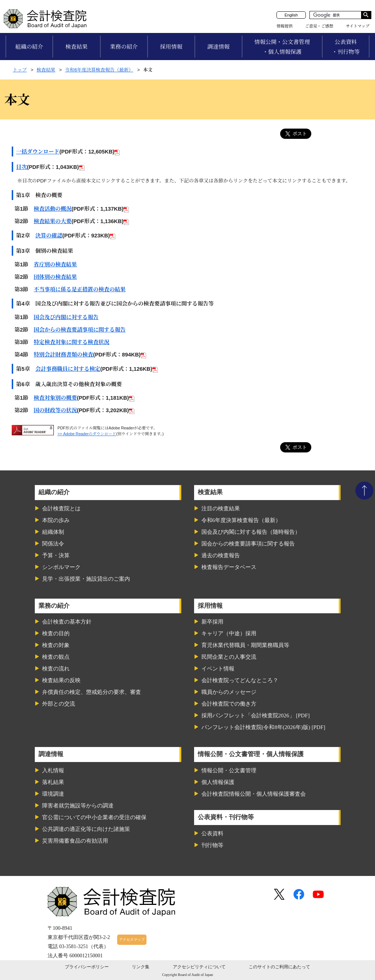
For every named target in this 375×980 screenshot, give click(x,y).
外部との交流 (59, 704)
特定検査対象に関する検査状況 (72, 342)
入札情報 (53, 770)
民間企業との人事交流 (229, 657)
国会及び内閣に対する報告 (66, 317)
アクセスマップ (132, 940)
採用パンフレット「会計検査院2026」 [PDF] (256, 715)
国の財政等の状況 (55, 410)
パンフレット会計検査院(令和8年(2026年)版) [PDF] (263, 727)
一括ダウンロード (38, 152)
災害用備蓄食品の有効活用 (75, 841)
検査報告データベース (229, 567)
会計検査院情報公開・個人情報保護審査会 (254, 794)
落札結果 (53, 782)
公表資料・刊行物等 (346, 47)
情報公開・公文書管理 (229, 770)
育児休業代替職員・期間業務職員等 (245, 645)
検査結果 (77, 47)
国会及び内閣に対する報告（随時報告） (251, 532)
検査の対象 (56, 645)
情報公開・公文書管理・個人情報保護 (282, 47)
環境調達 (53, 794)
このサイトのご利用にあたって (279, 967)
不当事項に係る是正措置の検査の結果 (80, 289)
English (291, 15)
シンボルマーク (61, 567)
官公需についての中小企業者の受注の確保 (94, 817)
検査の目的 (56, 633)
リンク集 (141, 967)
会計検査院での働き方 (229, 704)
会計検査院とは (61, 509)
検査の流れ (56, 669)
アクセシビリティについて (199, 967)
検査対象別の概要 (55, 398)
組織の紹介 (29, 47)
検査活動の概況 (53, 209)
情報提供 (285, 26)
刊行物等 (212, 845)
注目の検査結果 (221, 509)
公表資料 (212, 833)
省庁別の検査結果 (55, 265)
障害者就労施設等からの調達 (78, 806)
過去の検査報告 (221, 555)
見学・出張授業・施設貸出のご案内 (86, 579)
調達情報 (218, 47)
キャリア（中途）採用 (229, 633)
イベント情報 (218, 669)
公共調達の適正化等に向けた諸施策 (86, 829)
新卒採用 (212, 622)
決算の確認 (49, 236)
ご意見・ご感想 (319, 26)
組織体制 (53, 532)
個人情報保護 (218, 782)
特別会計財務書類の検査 (63, 355)
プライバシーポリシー (87, 967)
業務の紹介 (124, 47)
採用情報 (171, 47)
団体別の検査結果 (55, 277)
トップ (20, 70)
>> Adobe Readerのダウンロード (87, 434)
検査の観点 (56, 657)
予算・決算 (56, 555)
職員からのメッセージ (229, 692)
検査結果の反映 (61, 680)
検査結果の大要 (53, 221)
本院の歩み (56, 520)
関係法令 (53, 544)
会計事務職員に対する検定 (68, 369)
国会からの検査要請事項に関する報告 (80, 330)
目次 (22, 167)
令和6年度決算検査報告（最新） (99, 70)
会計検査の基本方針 (67, 622)
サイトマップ (358, 26)
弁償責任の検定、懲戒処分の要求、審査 (92, 692)
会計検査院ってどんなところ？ (240, 680)
